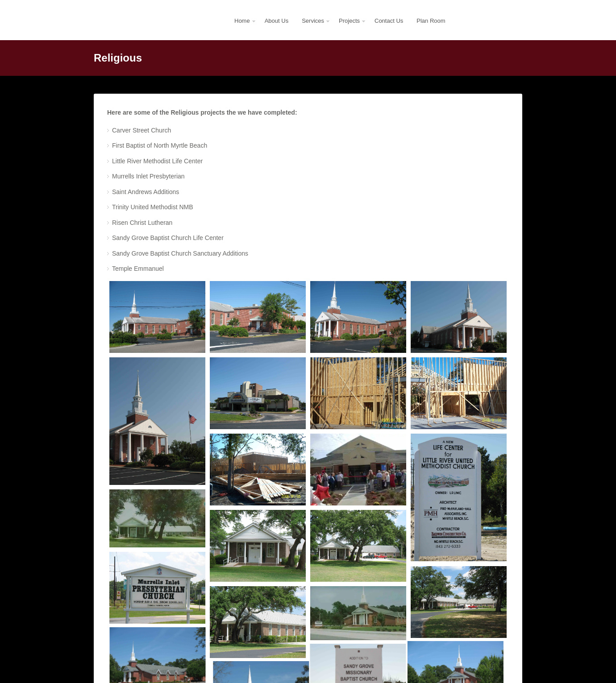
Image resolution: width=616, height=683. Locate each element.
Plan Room (431, 21)
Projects (349, 29)
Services (313, 29)
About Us (277, 21)
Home (242, 29)
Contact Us (389, 21)
